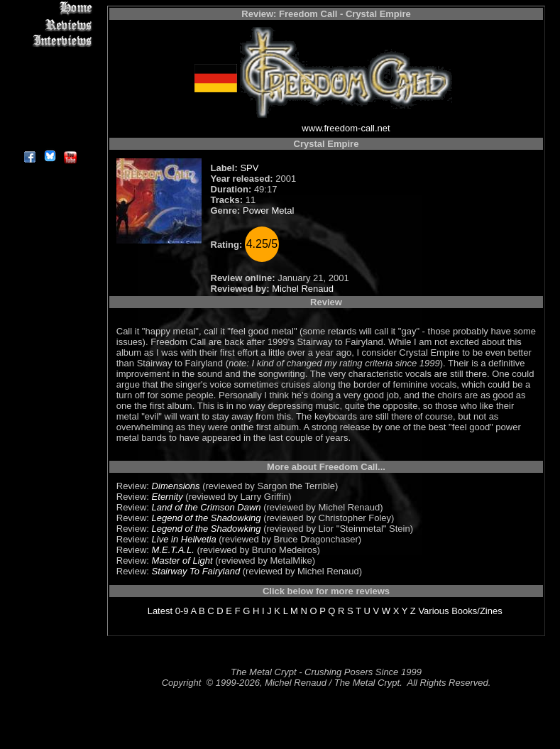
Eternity (168, 497)
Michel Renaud (303, 289)
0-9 (182, 611)
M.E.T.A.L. (173, 550)
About (49, 139)
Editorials (49, 57)
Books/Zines (477, 611)
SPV (249, 168)
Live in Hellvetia (184, 539)
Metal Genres (49, 90)
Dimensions (176, 486)
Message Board (49, 73)
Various (433, 611)
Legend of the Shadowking (207, 518)
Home (49, 8)
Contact (49, 122)
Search (49, 106)
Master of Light (182, 561)
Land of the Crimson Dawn (207, 507)
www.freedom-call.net (346, 128)
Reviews (49, 24)
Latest (160, 611)
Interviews (49, 41)
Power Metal (268, 211)
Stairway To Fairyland (196, 571)
